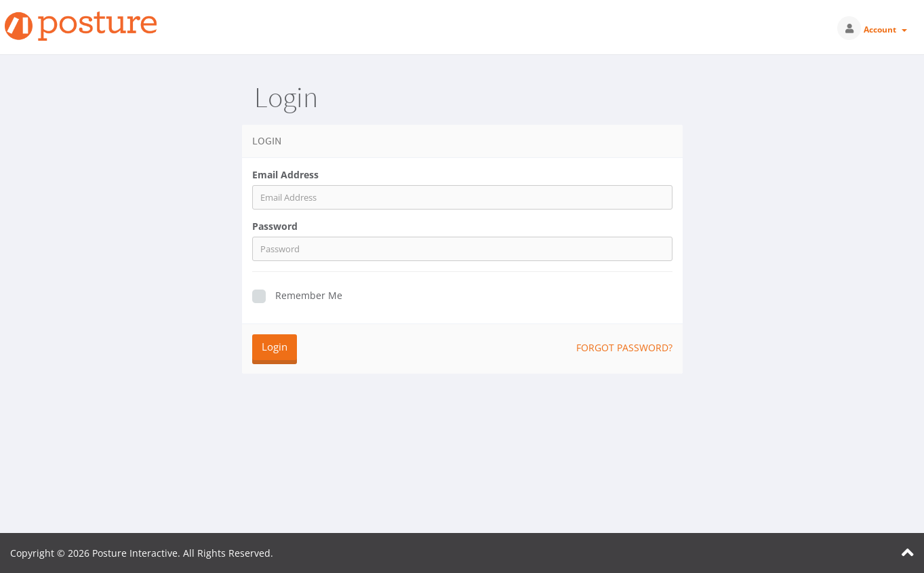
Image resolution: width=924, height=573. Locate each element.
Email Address (285, 175)
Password (275, 226)
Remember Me (297, 296)
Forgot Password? (624, 348)
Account (885, 29)
